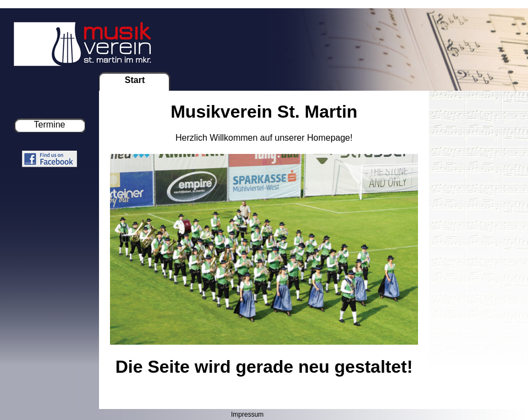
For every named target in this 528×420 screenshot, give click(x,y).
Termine (50, 125)
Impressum (247, 415)
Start (135, 80)
